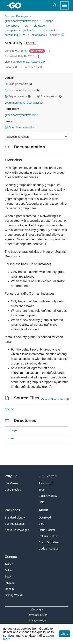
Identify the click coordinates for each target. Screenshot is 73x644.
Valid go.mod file (18, 84)
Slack (8, 576)
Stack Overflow (48, 496)
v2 (25, 35)
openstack (49, 30)
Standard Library (15, 518)
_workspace (12, 26)
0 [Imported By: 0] (33, 67)
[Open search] (55, 5)
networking (11, 35)
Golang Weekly (14, 595)
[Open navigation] (64, 5)
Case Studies (13, 490)
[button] (6, 84)
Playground (46, 483)
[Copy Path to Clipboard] (63, 35)
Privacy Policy (37, 621)
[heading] (16, 5)
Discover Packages (16, 16)
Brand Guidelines (49, 542)
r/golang (10, 583)
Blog (41, 524)
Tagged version (18, 96)
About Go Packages (17, 530)
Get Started (48, 476)
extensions (38, 35)
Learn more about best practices (24, 103)
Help (42, 502)
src (27, 26)
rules (11, 438)
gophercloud (30, 30)
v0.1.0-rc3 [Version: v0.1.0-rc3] (16, 51)
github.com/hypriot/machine (21, 21)
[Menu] (36, 137)
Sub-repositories (15, 524)
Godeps (48, 21)
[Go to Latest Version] (37, 51)
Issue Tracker (47, 530)
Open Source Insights (20, 127)
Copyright (37, 609)
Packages (12, 510)
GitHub (9, 570)
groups (13, 430)
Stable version (49, 96)
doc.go (9, 409)
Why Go (11, 476)
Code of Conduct (49, 549)
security (55, 35)
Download (45, 518)
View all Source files (53, 399)
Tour (41, 490)
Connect (11, 557)
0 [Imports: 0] (11, 67)
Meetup (9, 589)
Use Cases (11, 483)
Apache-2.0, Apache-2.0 (30, 62)
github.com (40, 26)
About (43, 510)
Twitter (9, 564)
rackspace (11, 30)
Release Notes (48, 536)
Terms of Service (37, 615)
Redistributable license (22, 90)
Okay (65, 634)
